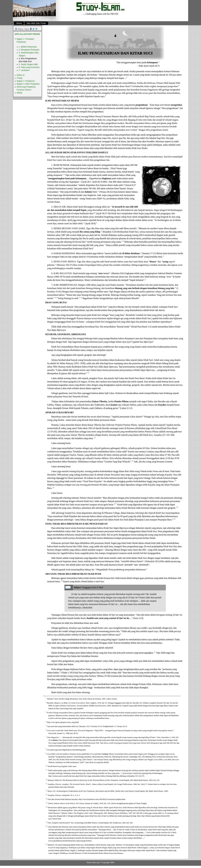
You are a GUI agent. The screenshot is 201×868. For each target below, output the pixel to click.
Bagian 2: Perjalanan (26, 81)
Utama (19, 23)
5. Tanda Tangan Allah (28, 64)
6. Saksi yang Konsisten (29, 67)
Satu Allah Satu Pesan (36, 23)
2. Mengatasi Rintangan (29, 50)
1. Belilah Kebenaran (28, 47)
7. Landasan (24, 70)
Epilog (19, 93)
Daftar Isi (21, 75)
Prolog (19, 78)
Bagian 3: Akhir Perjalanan (28, 84)
